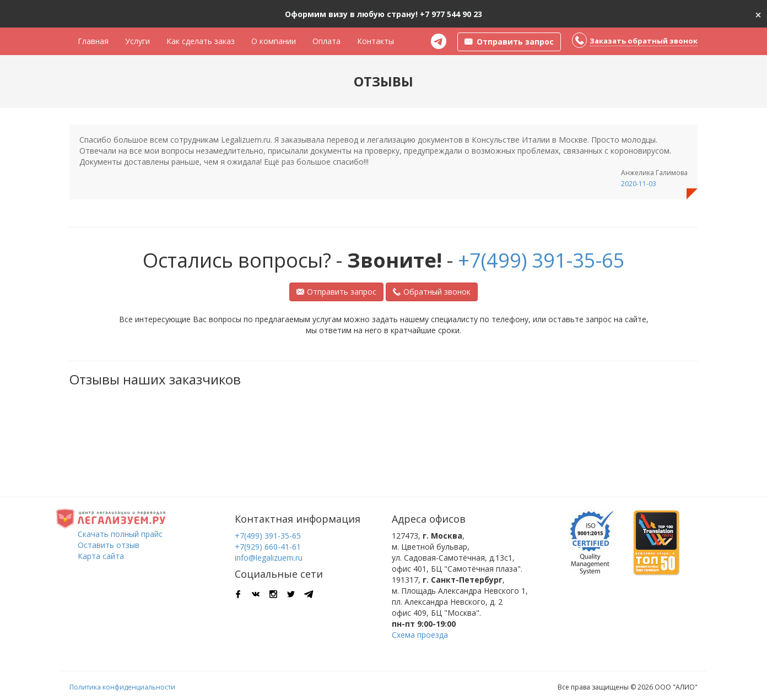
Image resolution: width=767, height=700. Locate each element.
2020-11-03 (639, 184)
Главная (93, 41)
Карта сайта (101, 556)
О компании (274, 41)
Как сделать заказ (201, 41)
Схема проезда (420, 635)
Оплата (326, 41)
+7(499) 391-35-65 (541, 260)
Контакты (376, 41)
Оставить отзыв (109, 545)
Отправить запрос (336, 292)
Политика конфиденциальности (122, 687)
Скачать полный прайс (120, 534)
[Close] (758, 14)
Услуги (137, 41)
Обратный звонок (432, 292)
